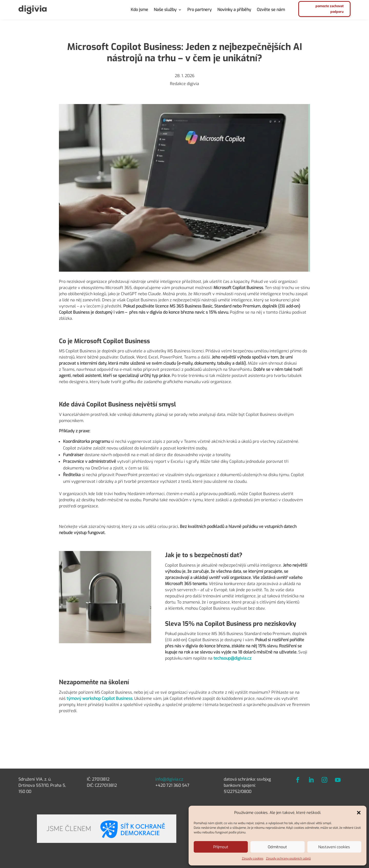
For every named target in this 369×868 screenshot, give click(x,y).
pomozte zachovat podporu (330, 9)
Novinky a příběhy (234, 10)
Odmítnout (277, 847)
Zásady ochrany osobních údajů (288, 859)
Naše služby (165, 10)
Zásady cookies (253, 859)
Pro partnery (199, 10)
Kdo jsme (139, 10)
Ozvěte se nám (271, 10)
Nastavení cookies (334, 847)
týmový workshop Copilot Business (99, 698)
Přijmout (221, 847)
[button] (359, 813)
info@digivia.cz (169, 779)
